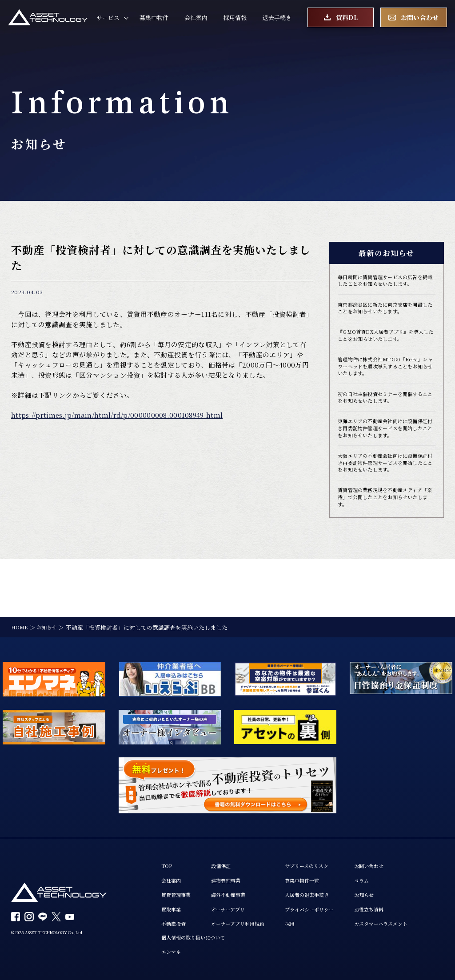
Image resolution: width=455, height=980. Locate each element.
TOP (168, 859)
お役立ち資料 (395, 905)
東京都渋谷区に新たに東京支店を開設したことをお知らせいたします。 (385, 320)
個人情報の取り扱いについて (199, 936)
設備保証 (228, 859)
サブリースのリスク (325, 859)
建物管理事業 (234, 874)
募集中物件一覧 (320, 874)
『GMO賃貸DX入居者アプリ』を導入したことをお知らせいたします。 (385, 350)
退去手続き (277, 21)
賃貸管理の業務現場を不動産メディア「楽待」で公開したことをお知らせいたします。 (385, 545)
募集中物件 (154, 21)
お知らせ (389, 890)
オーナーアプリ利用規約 (248, 921)
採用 (305, 921)
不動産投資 (176, 921)
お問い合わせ (395, 859)
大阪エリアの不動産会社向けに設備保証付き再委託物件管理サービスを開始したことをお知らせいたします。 (385, 502)
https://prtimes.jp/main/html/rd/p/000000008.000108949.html (117, 415)
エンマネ (173, 951)
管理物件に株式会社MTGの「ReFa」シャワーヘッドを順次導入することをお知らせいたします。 (386, 384)
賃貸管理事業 (179, 890)
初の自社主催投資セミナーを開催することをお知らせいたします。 (385, 418)
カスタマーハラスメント (409, 921)
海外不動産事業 (237, 890)
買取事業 (173, 905)
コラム (386, 874)
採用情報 (235, 21)
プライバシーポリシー (328, 905)
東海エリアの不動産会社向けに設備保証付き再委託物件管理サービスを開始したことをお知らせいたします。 (385, 456)
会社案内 (196, 21)
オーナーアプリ (236, 905)
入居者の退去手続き (325, 890)
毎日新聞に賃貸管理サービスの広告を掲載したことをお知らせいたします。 (385, 286)
